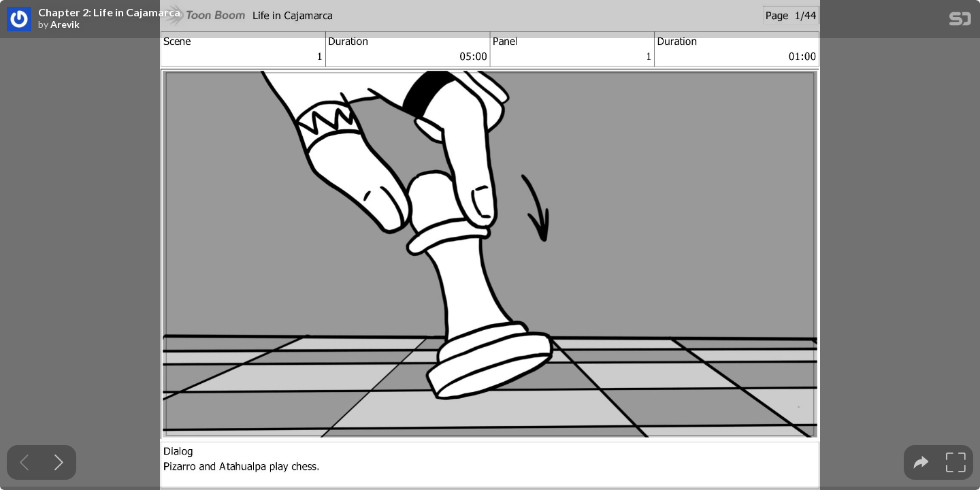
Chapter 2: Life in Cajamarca (109, 12)
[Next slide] (59, 462)
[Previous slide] (24, 462)
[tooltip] (921, 462)
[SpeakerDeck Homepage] (960, 21)
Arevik (65, 24)
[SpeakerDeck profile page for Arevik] (19, 20)
